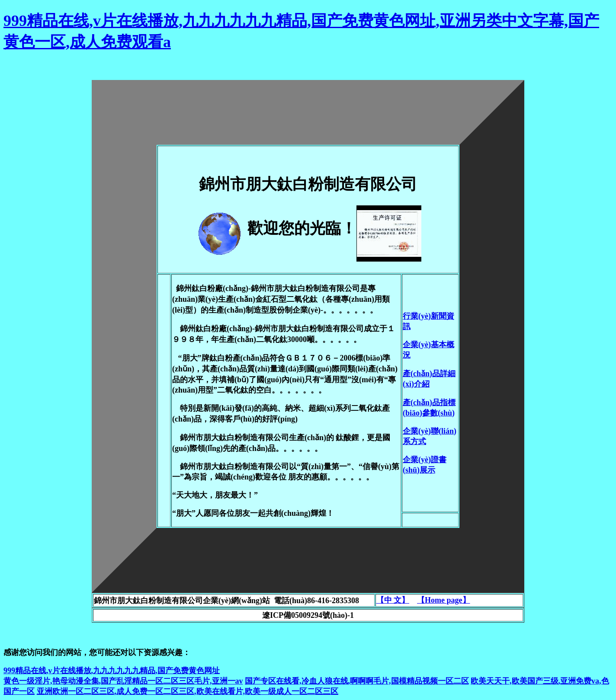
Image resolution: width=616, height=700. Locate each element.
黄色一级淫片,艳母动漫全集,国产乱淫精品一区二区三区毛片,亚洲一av (123, 681)
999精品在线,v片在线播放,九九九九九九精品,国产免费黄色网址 (112, 671)
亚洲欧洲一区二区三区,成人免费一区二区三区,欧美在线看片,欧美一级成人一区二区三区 (188, 691)
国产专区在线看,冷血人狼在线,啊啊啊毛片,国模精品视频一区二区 (357, 681)
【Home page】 (443, 600)
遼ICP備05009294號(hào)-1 (308, 615)
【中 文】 (393, 600)
